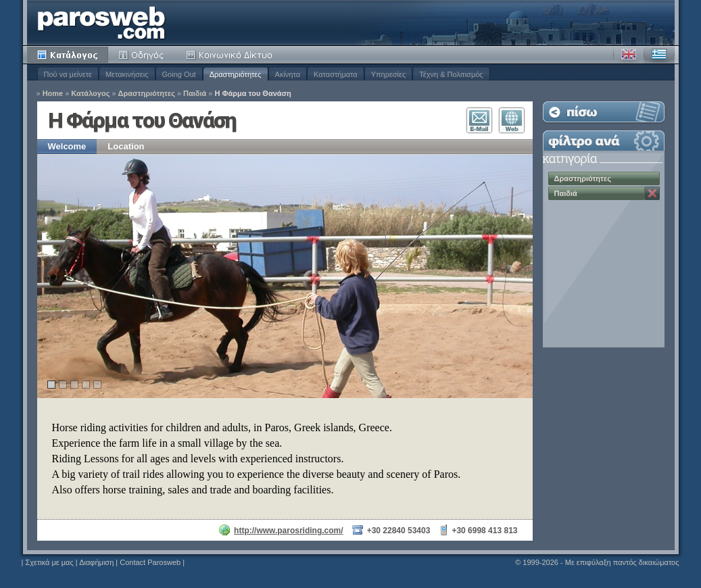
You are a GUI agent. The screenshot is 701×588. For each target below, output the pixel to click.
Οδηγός (142, 55)
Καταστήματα (336, 74)
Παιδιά (195, 94)
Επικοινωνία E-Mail (479, 120)
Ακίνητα (288, 74)
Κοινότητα (231, 55)
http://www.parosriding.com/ (289, 531)
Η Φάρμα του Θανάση (252, 94)
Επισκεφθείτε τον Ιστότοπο (512, 120)
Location (126, 146)
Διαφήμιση (96, 562)
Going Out (179, 74)
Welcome (67, 146)
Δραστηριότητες (236, 74)
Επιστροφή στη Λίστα (604, 112)
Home (53, 94)
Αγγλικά (629, 55)
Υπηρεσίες (389, 74)
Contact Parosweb (150, 562)
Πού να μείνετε (68, 74)
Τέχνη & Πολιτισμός (451, 74)
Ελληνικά (659, 55)
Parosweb (101, 23)
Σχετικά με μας (49, 562)
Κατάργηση (652, 193)
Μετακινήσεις (127, 74)
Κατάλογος (68, 55)
